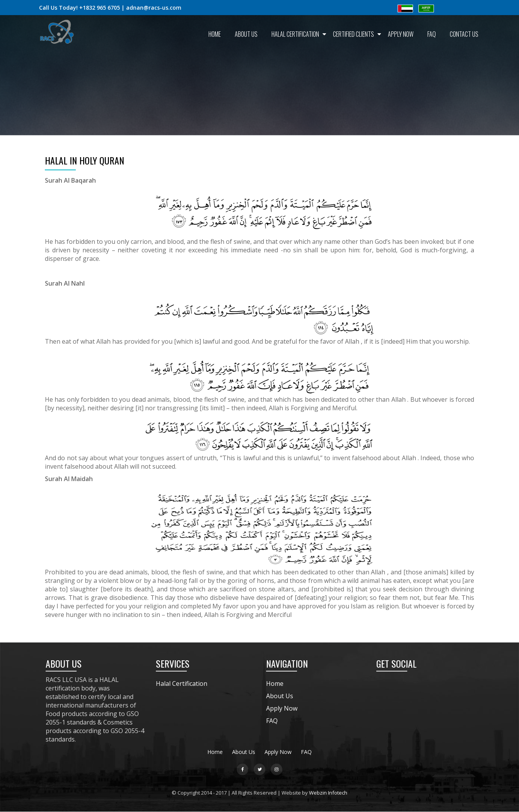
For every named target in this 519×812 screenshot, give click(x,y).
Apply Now (401, 34)
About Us (246, 34)
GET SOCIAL (396, 663)
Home (215, 34)
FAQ (432, 34)
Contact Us (464, 34)
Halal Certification (295, 34)
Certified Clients (353, 34)
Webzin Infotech (328, 793)
